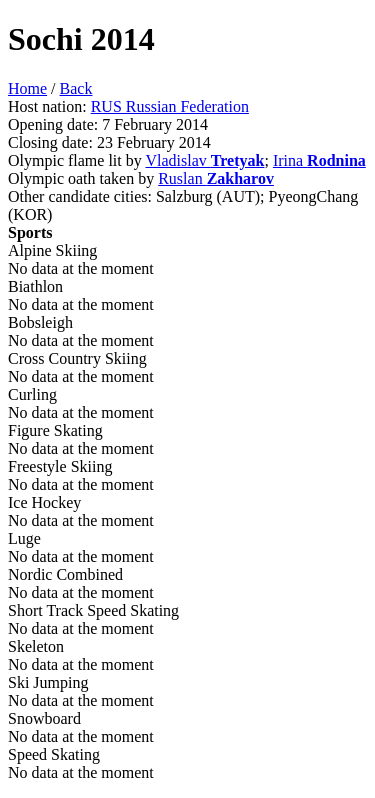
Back (76, 88)
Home (27, 88)
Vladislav (204, 160)
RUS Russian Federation (170, 106)
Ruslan (216, 178)
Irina (319, 160)
